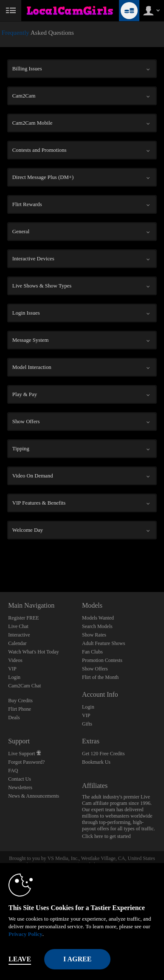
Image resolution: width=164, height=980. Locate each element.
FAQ (13, 771)
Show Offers (95, 669)
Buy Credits (20, 701)
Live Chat (18, 626)
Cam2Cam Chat (24, 686)
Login (14, 677)
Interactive (19, 635)
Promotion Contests (102, 660)
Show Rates (94, 635)
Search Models (97, 626)
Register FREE (23, 618)
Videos (15, 660)
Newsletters (20, 787)
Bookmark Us (96, 762)
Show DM (0, 560)
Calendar (17, 643)
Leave (20, 959)
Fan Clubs (92, 652)
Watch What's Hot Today (34, 652)
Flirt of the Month (100, 677)
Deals (14, 718)
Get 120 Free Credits (103, 754)
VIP (12, 669)
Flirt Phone (20, 709)
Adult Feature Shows (103, 643)
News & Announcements (34, 796)
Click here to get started (106, 836)
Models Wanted (98, 618)
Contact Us (20, 779)
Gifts (87, 724)
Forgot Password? (26, 762)
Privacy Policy (25, 934)
